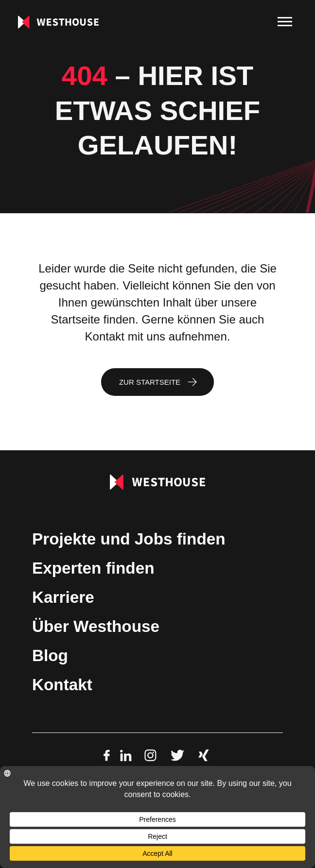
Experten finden (93, 568)
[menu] (285, 22)
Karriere (63, 597)
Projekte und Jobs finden (129, 539)
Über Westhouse (96, 626)
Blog (50, 655)
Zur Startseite (150, 382)
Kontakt (62, 685)
